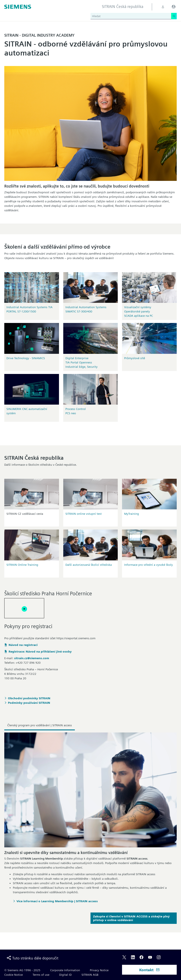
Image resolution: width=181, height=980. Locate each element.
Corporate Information (65, 970)
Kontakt (149, 970)
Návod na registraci (23, 645)
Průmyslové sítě (135, 358)
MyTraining (132, 514)
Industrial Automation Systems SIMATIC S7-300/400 (86, 309)
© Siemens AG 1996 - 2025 (22, 970)
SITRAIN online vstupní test (84, 514)
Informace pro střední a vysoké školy (149, 565)
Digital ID (65, 975)
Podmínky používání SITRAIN (29, 703)
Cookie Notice (14, 975)
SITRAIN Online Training (22, 565)
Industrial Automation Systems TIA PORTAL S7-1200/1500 (29, 309)
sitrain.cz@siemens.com (32, 658)
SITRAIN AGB (90, 975)
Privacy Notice (99, 970)
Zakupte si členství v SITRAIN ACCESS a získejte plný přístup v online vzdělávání (131, 918)
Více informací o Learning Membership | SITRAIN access (57, 901)
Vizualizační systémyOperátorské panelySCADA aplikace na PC (139, 311)
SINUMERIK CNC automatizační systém (27, 411)
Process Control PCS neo (76, 411)
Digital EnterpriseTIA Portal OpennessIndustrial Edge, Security (81, 362)
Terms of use (41, 975)
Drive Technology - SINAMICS (26, 358)
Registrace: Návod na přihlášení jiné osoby (40, 651)
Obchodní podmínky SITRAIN (29, 698)
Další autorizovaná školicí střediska (89, 565)
